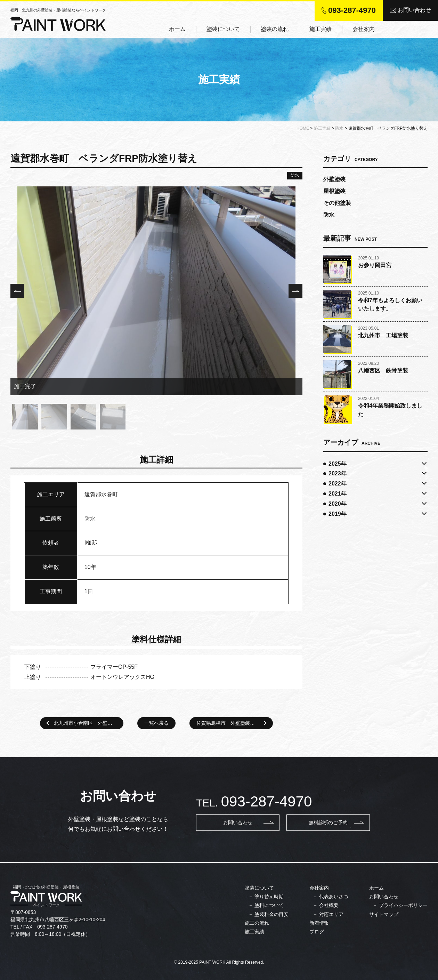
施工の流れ (257, 923)
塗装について (223, 29)
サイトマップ (384, 914)
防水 (295, 175)
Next (295, 291)
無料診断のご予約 (328, 822)
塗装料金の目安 (271, 914)
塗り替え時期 (269, 897)
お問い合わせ (410, 10)
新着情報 (319, 923)
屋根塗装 (334, 191)
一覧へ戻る (156, 723)
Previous (17, 291)
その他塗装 (337, 203)
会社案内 (364, 29)
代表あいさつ (334, 897)
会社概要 (329, 905)
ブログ (317, 932)
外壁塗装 (334, 179)
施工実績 (321, 29)
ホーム (177, 29)
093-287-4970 (352, 10)
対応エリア (331, 914)
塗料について (269, 905)
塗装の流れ (275, 29)
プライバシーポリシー (403, 905)
